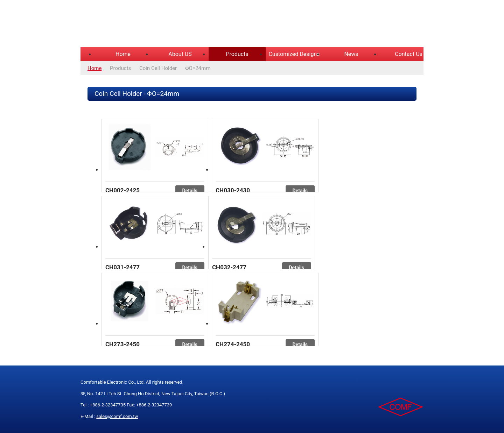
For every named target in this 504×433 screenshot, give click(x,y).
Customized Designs (294, 54)
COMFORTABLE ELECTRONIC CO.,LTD (168, 24)
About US (180, 54)
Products (237, 54)
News (351, 54)
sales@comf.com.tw (117, 416)
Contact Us (409, 54)
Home (123, 54)
